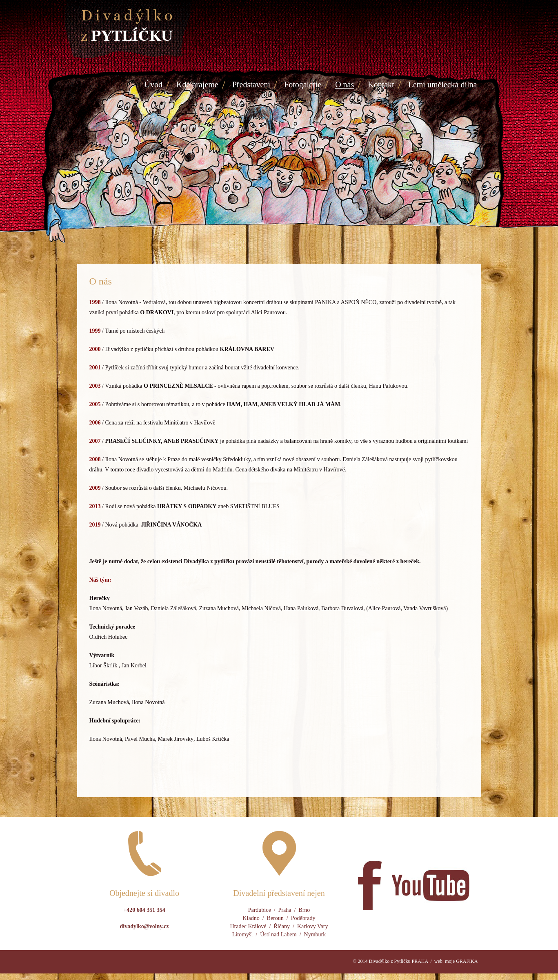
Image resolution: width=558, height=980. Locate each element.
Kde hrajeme (197, 84)
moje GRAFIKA (461, 961)
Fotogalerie (303, 84)
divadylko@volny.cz (145, 926)
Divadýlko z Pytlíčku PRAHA (398, 961)
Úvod (153, 84)
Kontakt (381, 84)
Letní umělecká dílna (443, 84)
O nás (345, 84)
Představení (251, 84)
